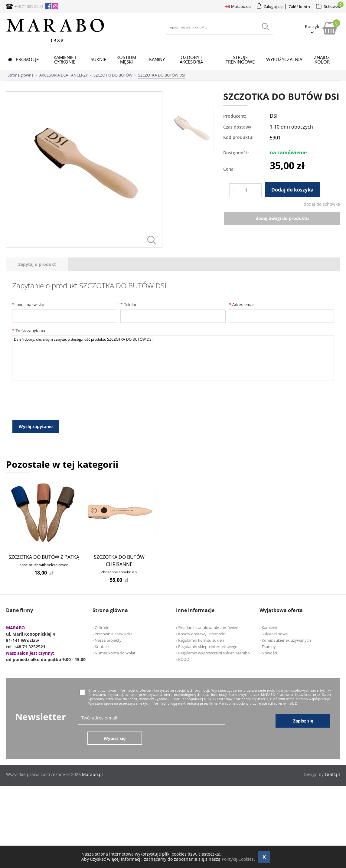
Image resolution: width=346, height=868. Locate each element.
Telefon (129, 305)
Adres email (242, 305)
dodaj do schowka (322, 204)
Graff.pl (332, 753)
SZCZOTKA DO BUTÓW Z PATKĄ (44, 556)
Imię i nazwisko (28, 305)
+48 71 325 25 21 (29, 6)
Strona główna (21, 75)
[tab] (37, 265)
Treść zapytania (29, 331)
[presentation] (37, 265)
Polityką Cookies (238, 859)
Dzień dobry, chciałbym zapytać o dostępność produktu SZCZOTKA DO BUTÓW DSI (173, 358)
